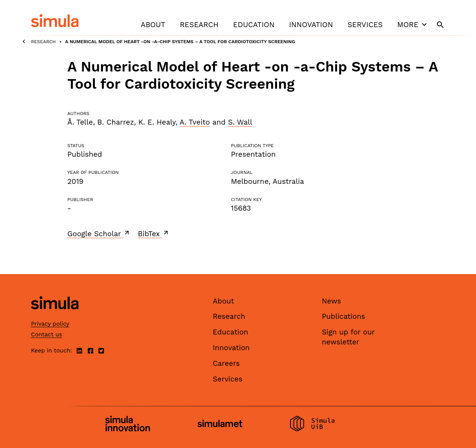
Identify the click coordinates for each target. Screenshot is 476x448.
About (153, 25)
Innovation (311, 25)
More (413, 24)
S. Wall (240, 122)
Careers (226, 363)
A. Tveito (195, 122)
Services (365, 25)
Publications (343, 316)
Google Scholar (99, 234)
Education (254, 25)
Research (199, 25)
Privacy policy (50, 324)
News (331, 301)
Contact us (46, 334)
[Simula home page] (55, 316)
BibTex (154, 234)
